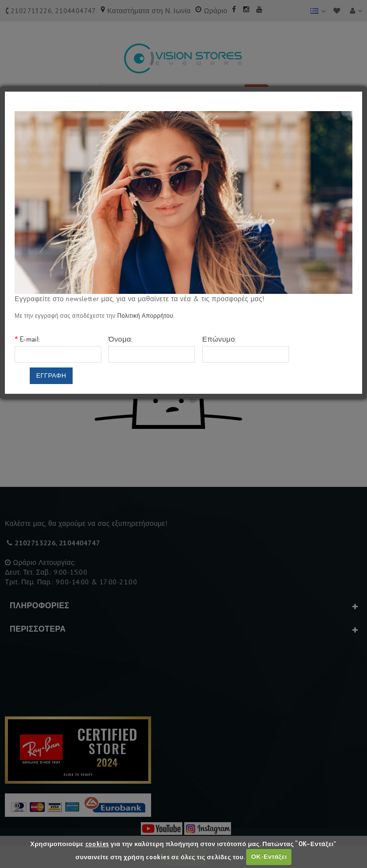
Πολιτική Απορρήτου (145, 316)
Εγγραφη (51, 376)
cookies (97, 844)
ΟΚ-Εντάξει (269, 857)
